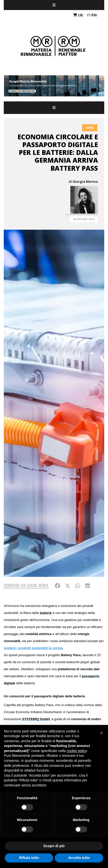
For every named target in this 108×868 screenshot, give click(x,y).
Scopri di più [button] (54, 846)
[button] (101, 733)
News (90, 128)
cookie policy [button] (77, 751)
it (89, 15)
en (94, 15)
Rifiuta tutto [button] (29, 858)
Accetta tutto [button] (79, 858)
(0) (78, 15)
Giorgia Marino (85, 181)
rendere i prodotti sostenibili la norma (33, 648)
